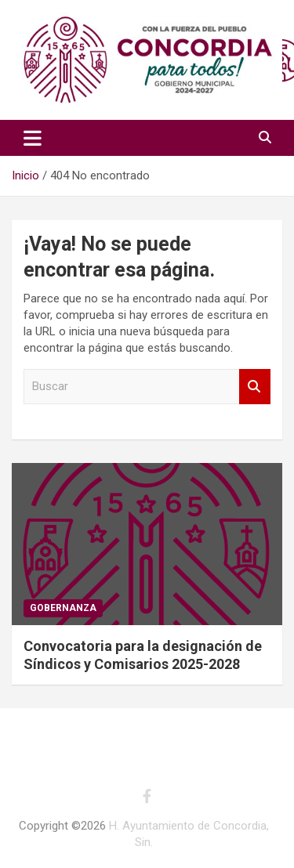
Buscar (255, 387)
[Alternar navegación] (33, 138)
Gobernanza (63, 608)
